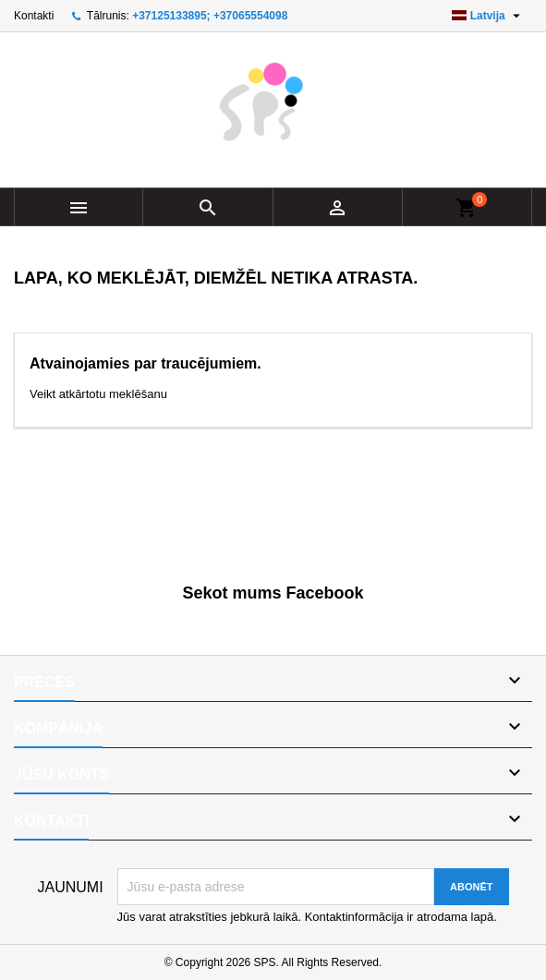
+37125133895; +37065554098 (210, 16)
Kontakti (34, 16)
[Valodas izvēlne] (488, 16)
